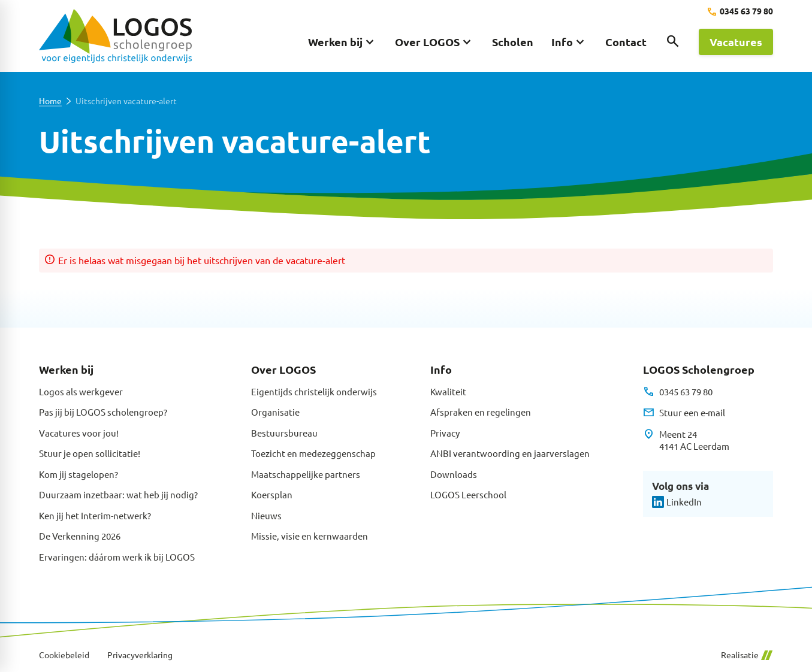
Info (441, 369)
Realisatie (747, 655)
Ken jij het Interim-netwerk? (95, 515)
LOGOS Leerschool (468, 494)
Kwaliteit (448, 391)
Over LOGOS (283, 369)
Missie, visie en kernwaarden (310, 536)
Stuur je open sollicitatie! (90, 453)
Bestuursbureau (284, 433)
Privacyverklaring (140, 655)
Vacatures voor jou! (79, 433)
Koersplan (272, 494)
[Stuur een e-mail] (684, 413)
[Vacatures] (736, 42)
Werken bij (66, 369)
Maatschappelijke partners (306, 474)
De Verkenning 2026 (80, 536)
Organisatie (275, 412)
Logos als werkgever (81, 391)
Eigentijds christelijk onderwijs (314, 391)
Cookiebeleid (64, 655)
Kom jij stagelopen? (79, 474)
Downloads (454, 474)
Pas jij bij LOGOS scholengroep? (103, 412)
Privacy (445, 433)
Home (50, 101)
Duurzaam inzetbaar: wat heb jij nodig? (118, 494)
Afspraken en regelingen (481, 412)
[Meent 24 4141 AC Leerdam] (686, 441)
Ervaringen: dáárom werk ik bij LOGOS (117, 557)
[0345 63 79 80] (740, 12)
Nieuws (266, 515)
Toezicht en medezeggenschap (313, 453)
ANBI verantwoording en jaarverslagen (510, 453)
